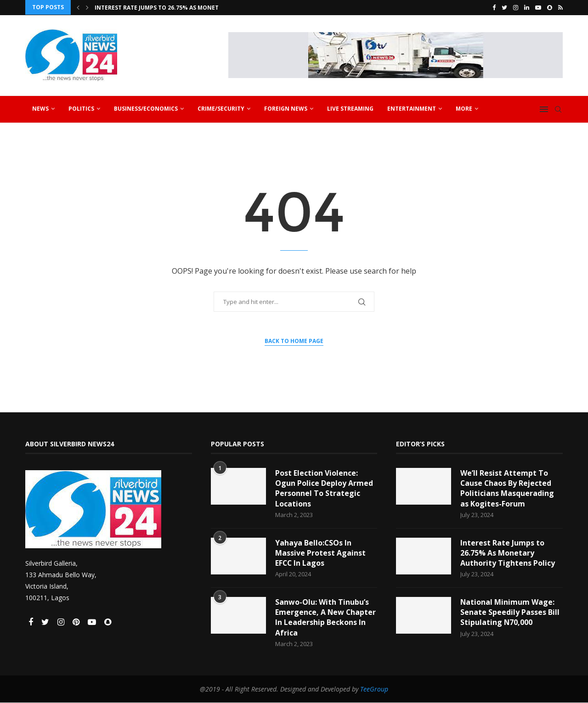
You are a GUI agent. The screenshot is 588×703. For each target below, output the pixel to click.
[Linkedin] (527, 7)
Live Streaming (350, 108)
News (40, 108)
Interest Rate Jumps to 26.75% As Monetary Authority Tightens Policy (508, 553)
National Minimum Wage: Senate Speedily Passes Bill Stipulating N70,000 (510, 612)
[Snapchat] (550, 7)
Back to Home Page (294, 341)
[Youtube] (538, 7)
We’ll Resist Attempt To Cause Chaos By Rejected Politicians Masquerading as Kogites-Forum (507, 488)
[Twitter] (504, 7)
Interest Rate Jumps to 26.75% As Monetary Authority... (182, 8)
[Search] (558, 109)
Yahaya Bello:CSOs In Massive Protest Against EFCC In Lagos (320, 553)
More (464, 108)
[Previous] (78, 7)
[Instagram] (516, 7)
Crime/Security (221, 108)
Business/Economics (146, 108)
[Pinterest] (77, 622)
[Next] (87, 7)
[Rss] (560, 7)
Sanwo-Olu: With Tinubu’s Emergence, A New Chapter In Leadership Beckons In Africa (326, 617)
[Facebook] (494, 7)
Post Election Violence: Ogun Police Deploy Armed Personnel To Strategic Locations (324, 488)
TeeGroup (374, 689)
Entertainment (412, 108)
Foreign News (286, 108)
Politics (81, 108)
